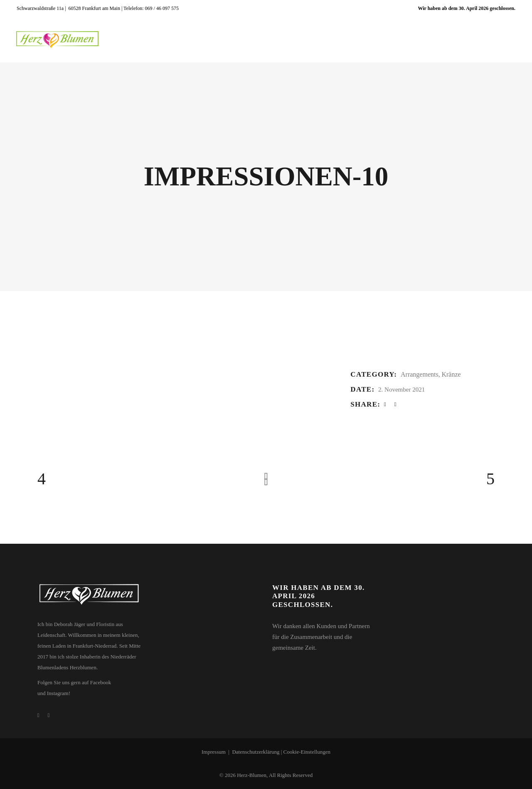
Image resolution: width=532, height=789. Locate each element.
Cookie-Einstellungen (307, 752)
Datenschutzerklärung (256, 752)
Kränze (451, 374)
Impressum (214, 752)
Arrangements (420, 374)
